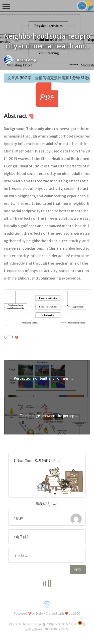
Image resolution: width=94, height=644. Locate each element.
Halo (39, 613)
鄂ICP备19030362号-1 (59, 624)
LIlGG (77, 613)
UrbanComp (26, 60)
